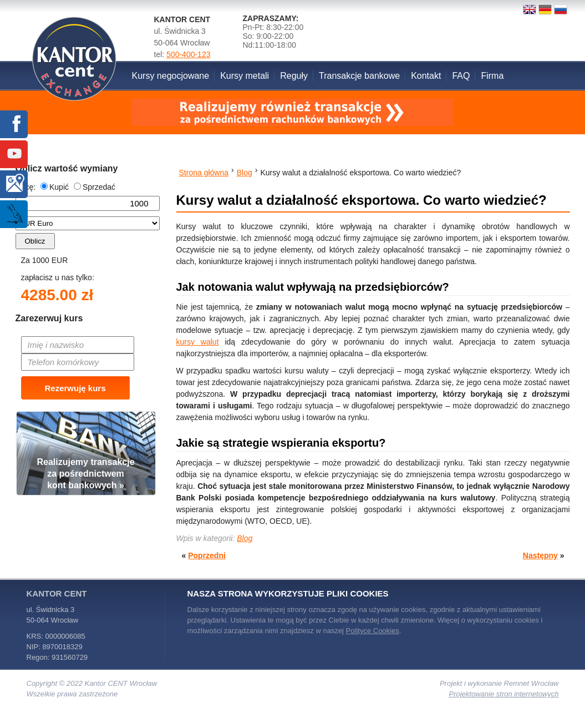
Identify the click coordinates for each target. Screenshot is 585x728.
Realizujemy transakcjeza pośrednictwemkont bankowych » (85, 474)
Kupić (55, 187)
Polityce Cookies (373, 631)
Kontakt (426, 76)
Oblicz (35, 241)
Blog (245, 538)
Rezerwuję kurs (75, 388)
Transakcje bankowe (359, 76)
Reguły (294, 76)
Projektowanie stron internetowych (504, 694)
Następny (540, 555)
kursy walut (198, 342)
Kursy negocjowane (171, 76)
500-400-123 (188, 54)
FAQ (461, 76)
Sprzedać (95, 187)
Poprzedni (207, 555)
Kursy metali (245, 76)
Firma (492, 76)
